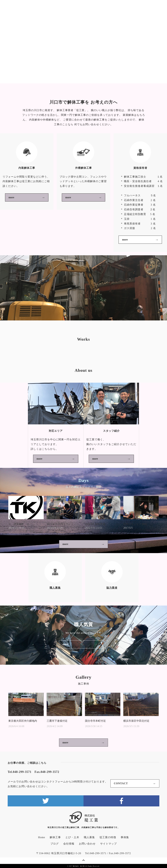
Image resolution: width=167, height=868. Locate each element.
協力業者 (112, 588)
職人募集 (55, 588)
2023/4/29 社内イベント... (61, 524)
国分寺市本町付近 (95, 721)
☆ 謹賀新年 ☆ (19, 524)
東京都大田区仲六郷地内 (23, 721)
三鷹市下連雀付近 (57, 721)
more (11, 197)
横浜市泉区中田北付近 (136, 721)
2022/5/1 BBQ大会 (95, 524)
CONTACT (121, 783)
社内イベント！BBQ (135, 524)
